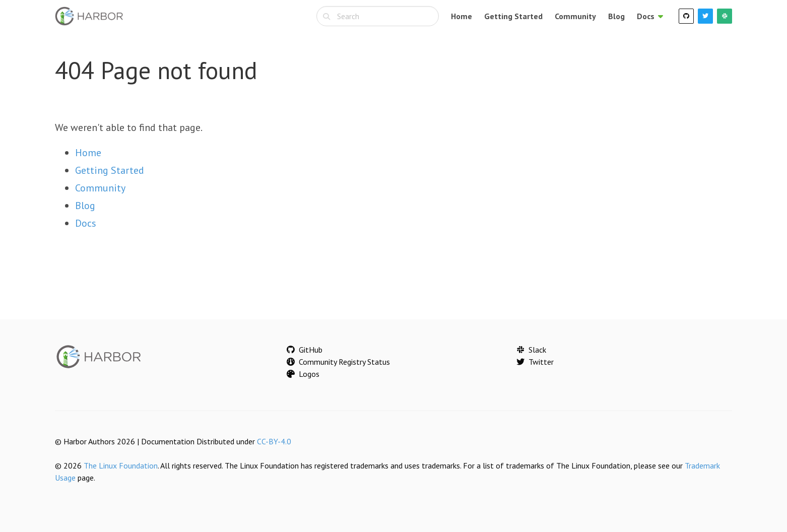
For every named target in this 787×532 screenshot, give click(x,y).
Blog (616, 16)
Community (575, 16)
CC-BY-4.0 (274, 441)
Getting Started (513, 16)
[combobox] (378, 16)
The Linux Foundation (121, 465)
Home (462, 16)
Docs (86, 223)
